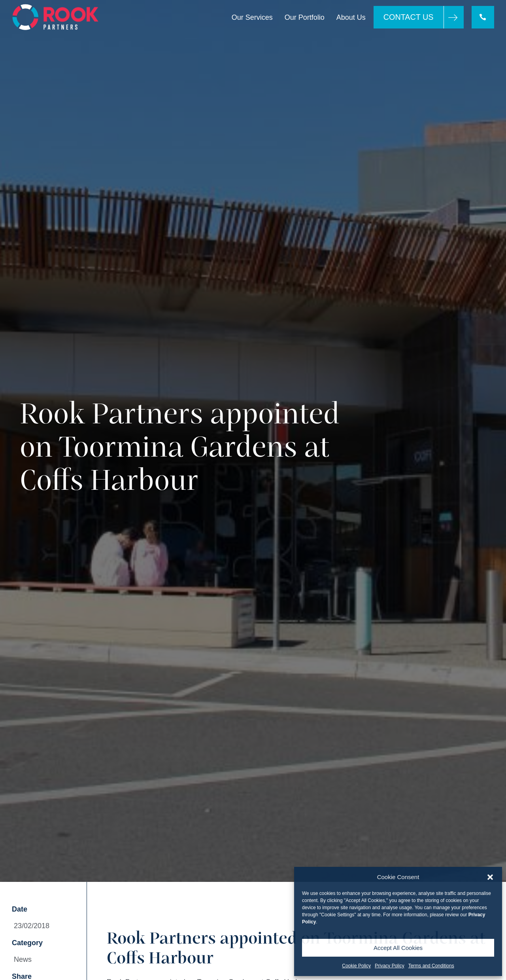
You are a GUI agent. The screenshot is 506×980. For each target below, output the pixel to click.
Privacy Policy (390, 966)
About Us (351, 17)
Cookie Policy (356, 966)
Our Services (252, 17)
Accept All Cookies (398, 948)
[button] (490, 877)
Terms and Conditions (431, 966)
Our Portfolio (304, 17)
